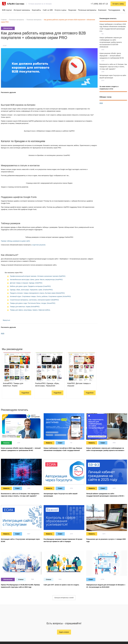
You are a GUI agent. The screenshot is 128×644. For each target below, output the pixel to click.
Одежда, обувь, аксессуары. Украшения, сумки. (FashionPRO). (31, 290)
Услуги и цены (60, 10)
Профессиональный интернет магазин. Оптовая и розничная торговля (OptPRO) (38, 276)
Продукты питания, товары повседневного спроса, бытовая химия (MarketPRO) (37, 293)
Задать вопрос (64, 632)
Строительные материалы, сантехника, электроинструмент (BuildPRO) (34, 300)
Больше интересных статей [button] (64, 598)
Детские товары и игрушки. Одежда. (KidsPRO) (26, 283)
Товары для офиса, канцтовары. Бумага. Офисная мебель (30, 310)
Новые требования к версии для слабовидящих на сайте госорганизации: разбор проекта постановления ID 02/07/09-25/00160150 (111, 42)
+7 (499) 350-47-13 (99, 4)
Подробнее (25, 393)
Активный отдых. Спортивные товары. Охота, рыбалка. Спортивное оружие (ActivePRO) (40, 296)
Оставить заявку (118, 4)
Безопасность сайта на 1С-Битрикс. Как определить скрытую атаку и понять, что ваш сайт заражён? (113, 67)
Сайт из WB (48, 10)
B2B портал (7, 10)
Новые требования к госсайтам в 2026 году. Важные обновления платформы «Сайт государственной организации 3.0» (63, 450)
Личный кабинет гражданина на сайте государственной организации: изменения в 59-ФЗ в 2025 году (106, 496)
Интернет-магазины (22, 10)
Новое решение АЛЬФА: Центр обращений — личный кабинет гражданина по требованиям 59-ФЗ (112, 56)
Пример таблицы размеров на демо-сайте (15, 241)
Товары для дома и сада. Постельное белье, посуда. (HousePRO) (33, 303)
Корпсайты (36, 10)
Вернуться (6, 320)
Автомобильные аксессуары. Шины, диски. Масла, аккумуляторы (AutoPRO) (36, 280)
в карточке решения (38, 245)
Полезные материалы (87, 10)
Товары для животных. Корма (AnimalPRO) (25, 307)
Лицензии (72, 10)
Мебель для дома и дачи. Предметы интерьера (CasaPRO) (30, 286)
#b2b (3, 333)
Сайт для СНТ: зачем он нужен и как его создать (61, 585)
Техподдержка (114, 10)
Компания (102, 10)
